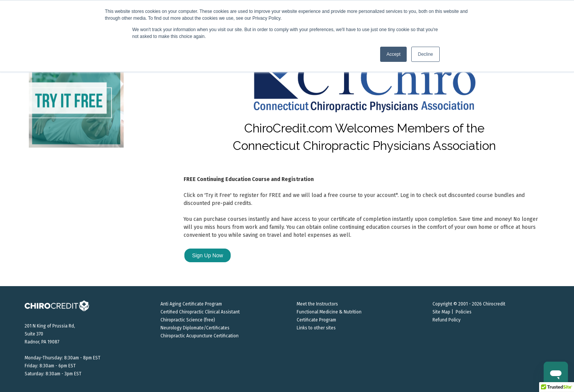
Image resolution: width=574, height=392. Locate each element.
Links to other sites (316, 328)
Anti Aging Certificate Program (191, 304)
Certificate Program (316, 320)
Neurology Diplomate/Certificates (195, 328)
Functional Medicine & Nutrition (329, 312)
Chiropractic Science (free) (188, 320)
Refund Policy (447, 320)
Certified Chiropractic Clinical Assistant (200, 312)
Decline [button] (425, 54)
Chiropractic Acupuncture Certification (200, 336)
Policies (464, 312)
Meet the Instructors (317, 304)
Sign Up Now (208, 255)
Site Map (441, 312)
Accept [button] (394, 54)
